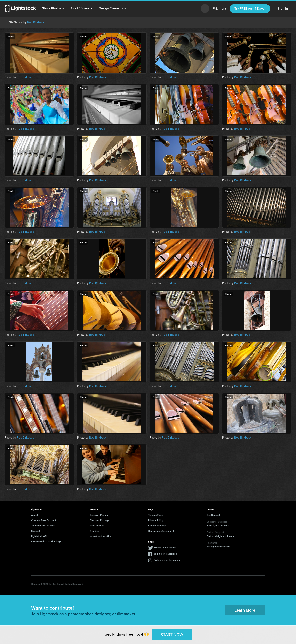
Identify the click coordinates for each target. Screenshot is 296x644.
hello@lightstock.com (218, 546)
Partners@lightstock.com (220, 536)
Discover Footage (99, 520)
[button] (53, 8)
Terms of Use (155, 515)
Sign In (283, 9)
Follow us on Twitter (165, 548)
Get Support (213, 515)
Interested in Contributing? (46, 541)
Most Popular (97, 526)
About (35, 515)
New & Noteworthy (100, 536)
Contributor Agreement (161, 531)
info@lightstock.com (218, 525)
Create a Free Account (44, 520)
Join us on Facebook (165, 554)
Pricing (219, 9)
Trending (95, 531)
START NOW (172, 634)
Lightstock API (39, 536)
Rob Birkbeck (36, 22)
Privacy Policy (156, 520)
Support (36, 531)
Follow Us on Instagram (167, 560)
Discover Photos (99, 515)
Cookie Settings (157, 526)
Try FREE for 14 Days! (250, 9)
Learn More (245, 610)
